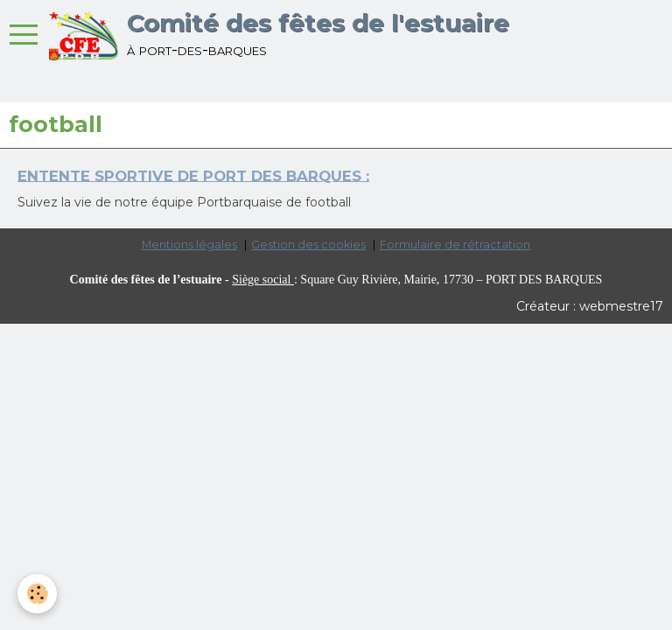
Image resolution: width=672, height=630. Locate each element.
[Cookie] (37, 594)
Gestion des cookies (308, 245)
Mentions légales (189, 245)
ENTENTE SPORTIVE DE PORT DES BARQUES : (193, 175)
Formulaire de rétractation (455, 245)
